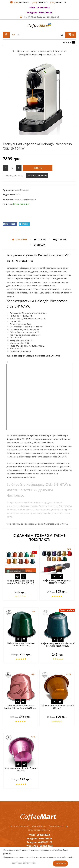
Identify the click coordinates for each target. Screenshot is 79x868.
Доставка (60, 239)
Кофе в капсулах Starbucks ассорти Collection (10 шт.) (21, 582)
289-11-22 (40, 2)
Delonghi (24, 190)
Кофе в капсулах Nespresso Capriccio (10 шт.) (21, 644)
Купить (38, 168)
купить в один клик (37, 176)
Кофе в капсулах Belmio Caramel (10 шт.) (57, 707)
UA (18, 35)
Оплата (39, 245)
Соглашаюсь (60, 863)
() (71, 34)
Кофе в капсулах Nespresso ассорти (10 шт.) (57, 581)
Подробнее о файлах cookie (23, 863)
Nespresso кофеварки (25, 199)
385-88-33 (58, 2)
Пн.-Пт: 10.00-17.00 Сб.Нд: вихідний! (39, 17)
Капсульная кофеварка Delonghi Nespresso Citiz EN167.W (40, 524)
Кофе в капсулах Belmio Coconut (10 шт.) (21, 769)
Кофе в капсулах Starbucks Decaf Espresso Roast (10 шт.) (58, 645)
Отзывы (40, 239)
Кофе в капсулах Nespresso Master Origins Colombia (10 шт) (20, 707)
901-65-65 (22, 2)
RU (14, 35)
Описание (20, 239)
